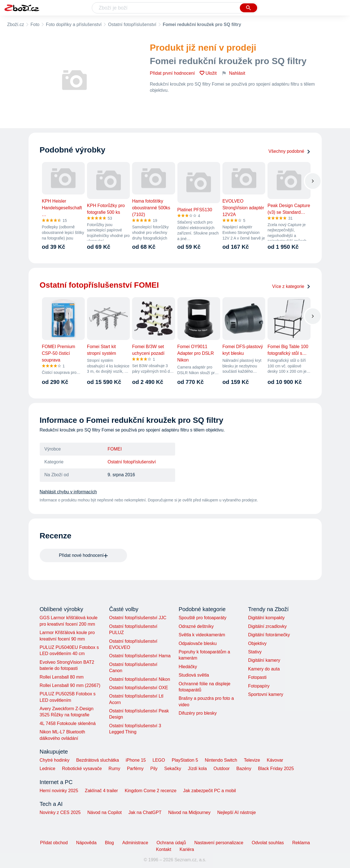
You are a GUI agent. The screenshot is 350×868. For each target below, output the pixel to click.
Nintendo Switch (221, 760)
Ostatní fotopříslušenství (132, 24)
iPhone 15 (136, 760)
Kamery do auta (264, 669)
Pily (154, 769)
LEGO (159, 760)
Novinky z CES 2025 (60, 812)
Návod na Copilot (104, 812)
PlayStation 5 (185, 760)
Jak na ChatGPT (145, 812)
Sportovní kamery (266, 694)
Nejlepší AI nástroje (236, 812)
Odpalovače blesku (198, 643)
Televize (252, 760)
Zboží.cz (16, 24)
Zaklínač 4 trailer (101, 791)
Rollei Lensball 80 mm (62, 677)
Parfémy (135, 769)
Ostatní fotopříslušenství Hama (140, 656)
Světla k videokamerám (202, 635)
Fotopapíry (259, 686)
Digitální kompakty (266, 618)
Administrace (135, 843)
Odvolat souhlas (268, 843)
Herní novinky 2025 (59, 791)
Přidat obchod (54, 843)
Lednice (48, 769)
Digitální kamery (264, 660)
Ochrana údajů (171, 843)
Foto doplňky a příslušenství (74, 24)
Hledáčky (188, 667)
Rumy (114, 769)
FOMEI (115, 449)
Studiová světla (194, 675)
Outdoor (222, 769)
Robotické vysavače (82, 769)
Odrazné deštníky (196, 626)
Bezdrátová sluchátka (98, 760)
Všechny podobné (289, 151)
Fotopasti (257, 677)
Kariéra (187, 849)
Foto (35, 24)
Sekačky (173, 769)
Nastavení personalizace (219, 843)
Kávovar (275, 760)
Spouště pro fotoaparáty (202, 618)
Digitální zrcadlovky (267, 626)
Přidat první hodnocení (172, 73)
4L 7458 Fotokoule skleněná (68, 723)
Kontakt (164, 849)
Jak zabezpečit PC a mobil (210, 791)
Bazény (244, 769)
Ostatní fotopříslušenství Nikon (140, 679)
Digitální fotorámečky (269, 635)
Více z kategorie (291, 286)
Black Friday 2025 (276, 769)
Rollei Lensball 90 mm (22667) (70, 685)
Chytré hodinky (55, 760)
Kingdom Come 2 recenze (151, 791)
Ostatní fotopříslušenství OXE (139, 688)
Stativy (255, 652)
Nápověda (86, 843)
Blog (109, 843)
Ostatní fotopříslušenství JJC (138, 618)
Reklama (301, 843)
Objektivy (257, 643)
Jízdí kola (197, 769)
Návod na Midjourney (189, 812)
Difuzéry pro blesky (198, 713)
